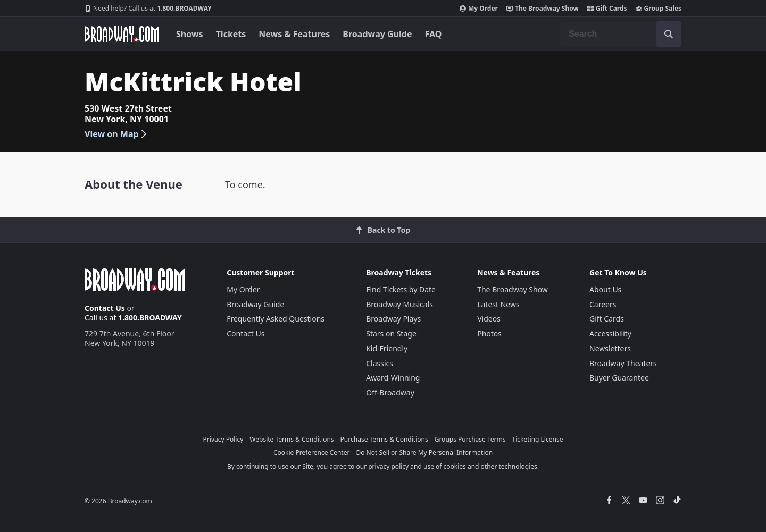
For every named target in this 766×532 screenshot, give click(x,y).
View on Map (116, 134)
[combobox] (621, 34)
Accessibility (610, 333)
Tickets (231, 34)
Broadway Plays (393, 319)
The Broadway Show (543, 9)
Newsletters (610, 348)
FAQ (434, 34)
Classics (380, 363)
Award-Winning (393, 378)
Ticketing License (538, 439)
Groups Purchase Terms (470, 439)
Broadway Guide (377, 34)
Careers (603, 304)
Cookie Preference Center (312, 453)
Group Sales (659, 9)
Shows (190, 34)
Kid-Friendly (387, 348)
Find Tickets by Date (401, 289)
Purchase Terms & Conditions (384, 439)
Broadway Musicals (399, 304)
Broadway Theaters (623, 363)
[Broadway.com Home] (122, 34)
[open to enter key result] (669, 34)
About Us (605, 289)
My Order (479, 9)
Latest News (498, 304)
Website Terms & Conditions (292, 439)
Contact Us (105, 308)
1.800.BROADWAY (148, 9)
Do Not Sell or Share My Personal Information (424, 453)
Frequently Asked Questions (276, 319)
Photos (489, 333)
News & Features (294, 34)
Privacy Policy (223, 439)
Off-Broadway (390, 392)
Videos (489, 319)
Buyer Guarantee (619, 378)
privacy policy (388, 466)
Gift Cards (607, 9)
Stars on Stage (391, 333)
